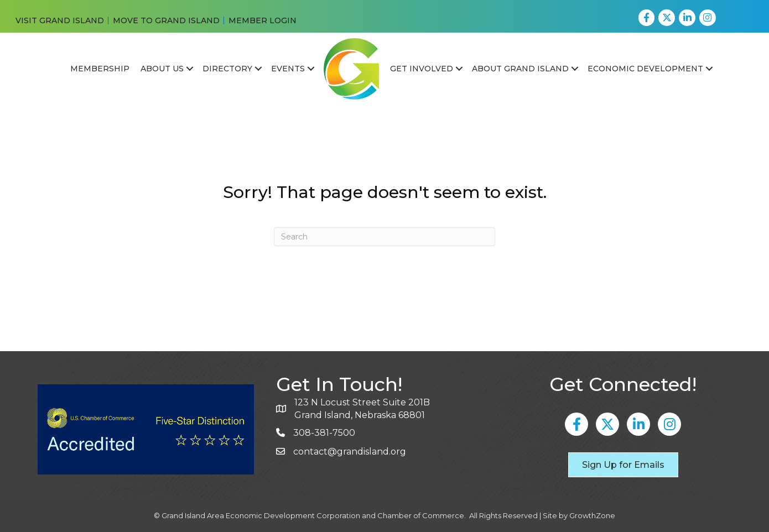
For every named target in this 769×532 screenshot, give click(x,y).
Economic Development (645, 69)
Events (288, 69)
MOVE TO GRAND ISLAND (166, 20)
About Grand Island (520, 69)
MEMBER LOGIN (263, 20)
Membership (100, 69)
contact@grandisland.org (350, 452)
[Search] (385, 237)
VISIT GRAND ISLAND (60, 20)
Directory (227, 69)
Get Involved (422, 69)
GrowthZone (592, 515)
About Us (162, 69)
